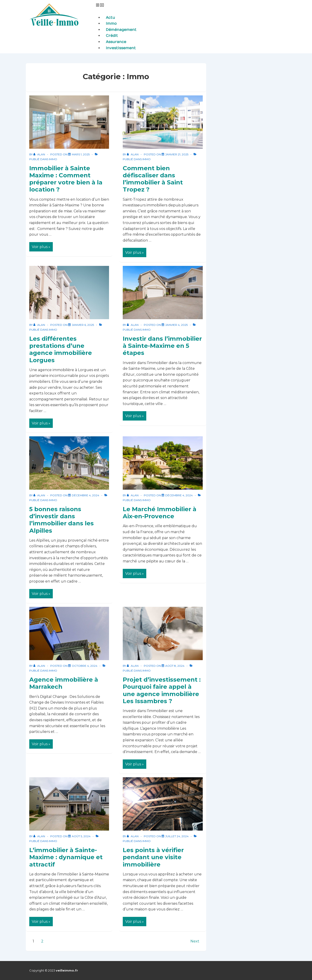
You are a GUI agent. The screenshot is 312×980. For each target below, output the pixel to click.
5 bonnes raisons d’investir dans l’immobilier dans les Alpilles (61, 520)
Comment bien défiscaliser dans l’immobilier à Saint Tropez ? (153, 179)
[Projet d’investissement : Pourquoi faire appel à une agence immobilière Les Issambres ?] (175, 666)
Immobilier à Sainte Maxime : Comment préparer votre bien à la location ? (66, 179)
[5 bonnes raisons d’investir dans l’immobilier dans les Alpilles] (85, 495)
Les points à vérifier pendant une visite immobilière (153, 857)
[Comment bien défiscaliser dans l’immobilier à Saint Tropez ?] (177, 154)
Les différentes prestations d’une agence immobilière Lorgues (61, 349)
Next (195, 941)
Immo (53, 159)
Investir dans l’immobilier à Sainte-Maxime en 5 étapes (162, 346)
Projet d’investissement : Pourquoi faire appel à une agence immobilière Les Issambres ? (162, 690)
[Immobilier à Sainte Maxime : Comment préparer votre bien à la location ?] (81, 154)
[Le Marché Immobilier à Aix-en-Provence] (179, 495)
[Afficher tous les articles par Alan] (40, 154)
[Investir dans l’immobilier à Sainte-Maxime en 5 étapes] (176, 325)
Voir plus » (41, 246)
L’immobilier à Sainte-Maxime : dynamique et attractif (66, 857)
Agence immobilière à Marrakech (64, 683)
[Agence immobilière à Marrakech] (85, 666)
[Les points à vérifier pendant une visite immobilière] (177, 836)
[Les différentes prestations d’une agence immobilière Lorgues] (83, 325)
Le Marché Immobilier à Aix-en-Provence (160, 513)
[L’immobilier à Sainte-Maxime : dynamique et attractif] (81, 836)
